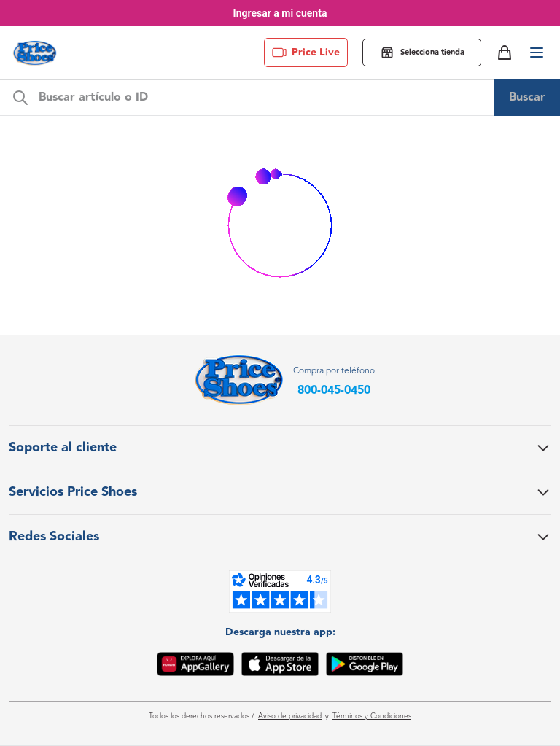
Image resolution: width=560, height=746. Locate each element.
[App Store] (280, 667)
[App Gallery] (195, 667)
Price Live (306, 53)
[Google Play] (365, 667)
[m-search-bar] (262, 98)
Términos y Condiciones (372, 716)
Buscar (527, 97)
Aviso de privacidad (290, 716)
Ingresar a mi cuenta (280, 13)
